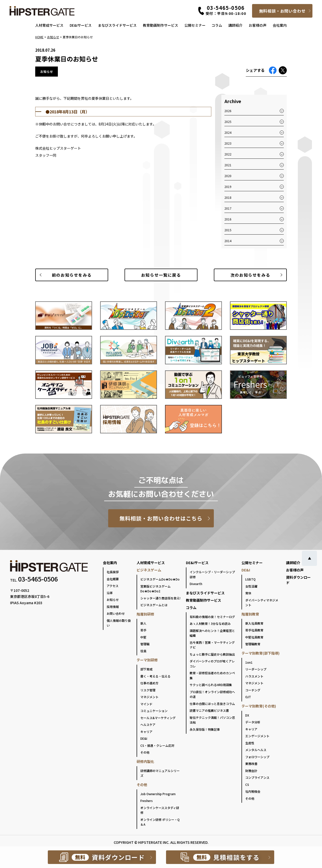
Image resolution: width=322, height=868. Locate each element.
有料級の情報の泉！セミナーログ (212, 617)
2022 (228, 154)
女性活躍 (251, 586)
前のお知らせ (72, 275)
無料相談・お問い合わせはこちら (161, 518)
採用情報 (113, 607)
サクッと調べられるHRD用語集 (211, 685)
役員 (143, 651)
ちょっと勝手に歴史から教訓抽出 (212, 654)
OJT (248, 697)
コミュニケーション (154, 711)
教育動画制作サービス (160, 25)
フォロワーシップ (257, 757)
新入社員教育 (254, 623)
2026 (228, 111)
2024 (228, 132)
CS (247, 784)
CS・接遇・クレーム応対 (157, 745)
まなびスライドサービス (117, 25)
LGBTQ (250, 579)
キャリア (146, 732)
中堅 (143, 637)
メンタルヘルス (256, 750)
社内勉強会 (253, 791)
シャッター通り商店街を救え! (160, 598)
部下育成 (146, 669)
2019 (228, 187)
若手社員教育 (254, 630)
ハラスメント (254, 676)
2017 (228, 208)
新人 (143, 623)
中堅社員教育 (254, 637)
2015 (228, 230)
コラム (217, 25)
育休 (248, 593)
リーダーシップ (256, 669)
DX (247, 715)
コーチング (253, 690)
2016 (228, 219)
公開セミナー (195, 25)
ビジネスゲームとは (154, 605)
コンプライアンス (257, 777)
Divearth (196, 584)
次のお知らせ (250, 275)
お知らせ (113, 600)
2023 (228, 143)
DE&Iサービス (81, 25)
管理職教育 (253, 644)
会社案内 (280, 25)
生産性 (250, 743)
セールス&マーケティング (158, 718)
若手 (143, 630)
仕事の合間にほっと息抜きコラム (212, 704)
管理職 (145, 644)
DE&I (144, 738)
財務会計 (251, 771)
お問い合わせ (116, 613)
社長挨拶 (113, 572)
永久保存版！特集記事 (205, 729)
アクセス (113, 586)
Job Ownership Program (158, 794)
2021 (228, 165)
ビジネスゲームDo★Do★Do (160, 579)
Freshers (147, 801)
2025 (228, 122)
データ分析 (253, 722)
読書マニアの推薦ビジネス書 (209, 710)
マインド (146, 704)
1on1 (249, 662)
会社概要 (113, 579)
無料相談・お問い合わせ (282, 11)
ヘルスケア (148, 725)
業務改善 (251, 764)
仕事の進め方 (149, 683)
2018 (228, 197)
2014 (228, 241)
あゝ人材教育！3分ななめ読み (210, 623)
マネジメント (149, 697)
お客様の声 (258, 25)
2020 (228, 176)
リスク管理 (148, 690)
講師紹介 (235, 25)
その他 (145, 752)
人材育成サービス (49, 25)
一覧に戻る (161, 275)
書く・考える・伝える (155, 676)
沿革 (110, 593)
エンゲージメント (257, 736)
